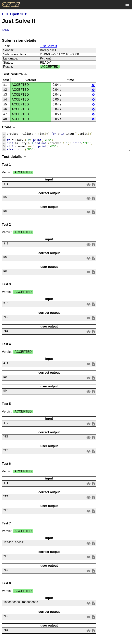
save (93, 188)
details (93, 85)
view (88, 188)
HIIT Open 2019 (15, 14)
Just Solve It (48, 46)
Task (6, 30)
